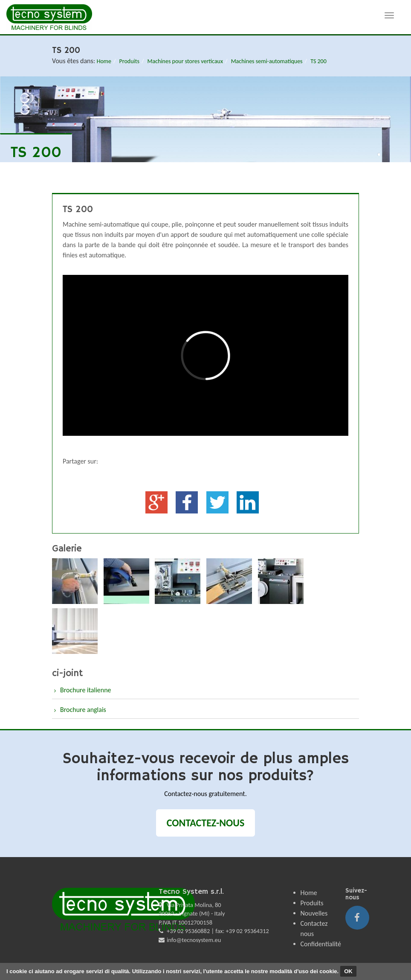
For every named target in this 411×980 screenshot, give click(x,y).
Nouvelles (314, 913)
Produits (129, 61)
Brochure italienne (86, 690)
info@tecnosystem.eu (194, 940)
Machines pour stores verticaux (185, 61)
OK (348, 971)
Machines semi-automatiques (267, 61)
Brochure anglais (83, 710)
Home (104, 61)
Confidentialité (321, 944)
